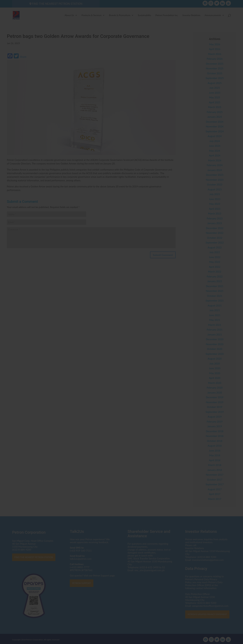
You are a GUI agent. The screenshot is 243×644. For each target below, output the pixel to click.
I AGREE (122, 343)
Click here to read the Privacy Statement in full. (122, 329)
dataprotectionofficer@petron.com (114, 323)
